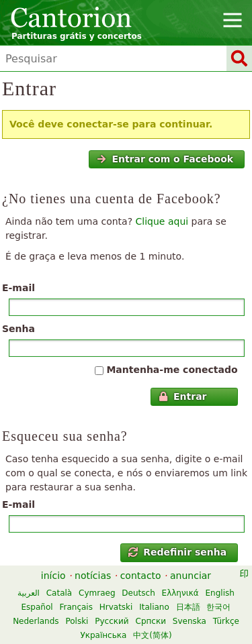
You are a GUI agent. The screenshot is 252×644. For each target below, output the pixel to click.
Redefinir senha (177, 552)
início (53, 576)
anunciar (191, 576)
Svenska (190, 621)
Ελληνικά (180, 593)
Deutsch (138, 593)
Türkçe (226, 621)
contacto (141, 576)
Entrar (183, 396)
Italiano (154, 607)
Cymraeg (97, 593)
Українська (103, 635)
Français (76, 607)
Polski (77, 621)
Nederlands (36, 621)
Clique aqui (162, 221)
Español (37, 607)
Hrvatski (116, 607)
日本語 (188, 607)
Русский (112, 621)
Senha (18, 329)
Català (59, 593)
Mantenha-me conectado (172, 370)
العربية (29, 593)
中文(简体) (152, 635)
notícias (93, 576)
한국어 (218, 607)
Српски (151, 621)
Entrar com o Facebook (165, 159)
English (220, 593)
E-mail (18, 288)
